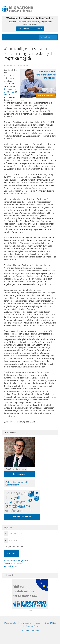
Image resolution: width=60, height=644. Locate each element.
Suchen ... (39, 34)
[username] (32, 534)
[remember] (4, 546)
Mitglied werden (11, 566)
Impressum (26, 623)
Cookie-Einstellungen (30, 631)
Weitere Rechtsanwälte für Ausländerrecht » (17, 483)
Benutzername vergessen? (16, 561)
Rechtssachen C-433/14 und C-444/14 (11, 92)
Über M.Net (50, 623)
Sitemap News (32, 626)
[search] (48, 37)
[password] (32, 540)
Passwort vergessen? (13, 563)
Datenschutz (10, 623)
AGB (38, 623)
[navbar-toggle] (5, 37)
